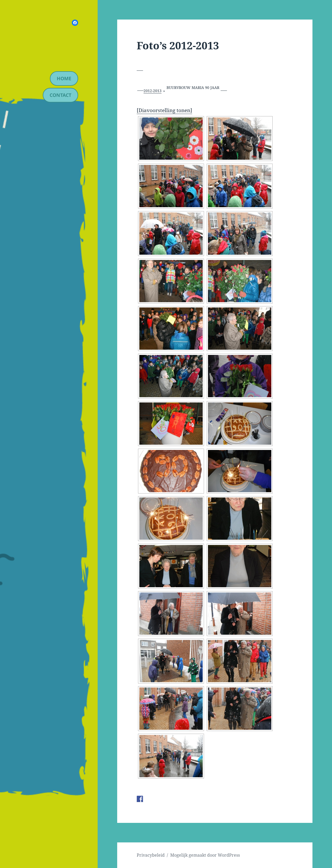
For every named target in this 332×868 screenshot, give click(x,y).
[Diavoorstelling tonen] (164, 110)
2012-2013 (153, 91)
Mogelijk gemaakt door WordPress (205, 855)
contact (60, 95)
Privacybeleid (151, 855)
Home (64, 78)
